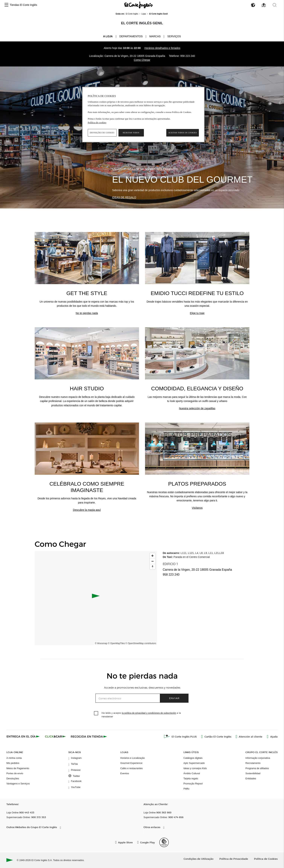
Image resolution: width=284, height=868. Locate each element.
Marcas (155, 36)
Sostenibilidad (253, 773)
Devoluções (13, 778)
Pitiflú (186, 789)
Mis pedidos (13, 763)
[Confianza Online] (164, 842)
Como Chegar (142, 60)
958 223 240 (188, 56)
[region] (143, 115)
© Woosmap (101, 643)
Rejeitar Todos (131, 133)
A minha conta (14, 758)
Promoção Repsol (193, 784)
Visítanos (197, 508)
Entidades (251, 778)
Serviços (174, 36)
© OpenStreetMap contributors (141, 643)
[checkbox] (96, 713)
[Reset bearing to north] (152, 567)
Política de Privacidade (234, 859)
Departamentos (131, 36)
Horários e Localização (133, 758)
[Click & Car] (55, 736)
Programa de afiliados (257, 768)
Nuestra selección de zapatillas (197, 408)
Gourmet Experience (131, 763)
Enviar (174, 698)
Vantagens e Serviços (18, 784)
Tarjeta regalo (191, 778)
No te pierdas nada (87, 313)
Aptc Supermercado (194, 763)
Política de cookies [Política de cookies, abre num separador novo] (97, 122)
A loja (108, 36)
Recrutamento (253, 763)
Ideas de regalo (124, 197)
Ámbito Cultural (192, 773)
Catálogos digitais (193, 758)
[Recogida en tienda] (89, 736)
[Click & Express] (23, 736)
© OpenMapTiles (116, 643)
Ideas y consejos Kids (195, 768)
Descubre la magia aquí (87, 510)
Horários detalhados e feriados (162, 48)
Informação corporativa (258, 758)
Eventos (125, 773)
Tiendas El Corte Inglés (23, 5)
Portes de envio (15, 773)
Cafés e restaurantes (132, 768)
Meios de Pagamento (18, 768)
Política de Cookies (266, 859)
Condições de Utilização (198, 859)
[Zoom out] (152, 561)
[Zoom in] (152, 556)
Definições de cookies (102, 133)
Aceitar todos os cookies (183, 133)
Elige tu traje (197, 313)
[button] (6, 5)
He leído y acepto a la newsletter (141, 715)
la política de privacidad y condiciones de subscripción (149, 713)
